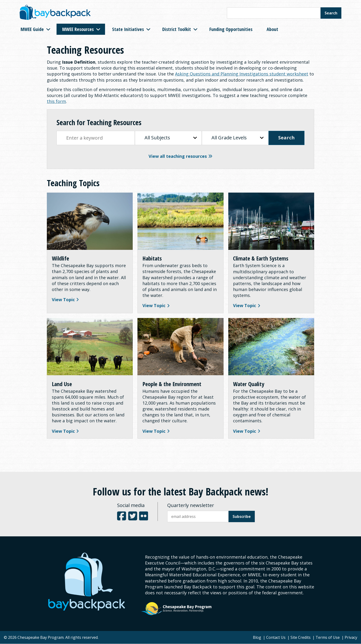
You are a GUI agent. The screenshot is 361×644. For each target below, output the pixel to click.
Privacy (351, 638)
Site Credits (301, 638)
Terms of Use (328, 638)
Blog (257, 638)
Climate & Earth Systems (261, 258)
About (272, 29)
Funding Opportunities (231, 29)
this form (56, 101)
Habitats (152, 258)
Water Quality (249, 384)
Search (331, 13)
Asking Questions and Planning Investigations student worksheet (242, 74)
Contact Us (276, 638)
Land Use (62, 384)
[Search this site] (274, 13)
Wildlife (60, 258)
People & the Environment (172, 384)
